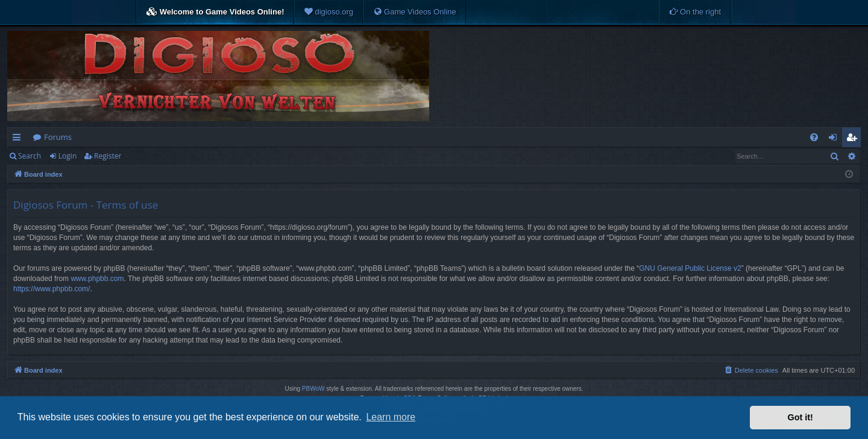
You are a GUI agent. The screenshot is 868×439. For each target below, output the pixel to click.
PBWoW (313, 389)
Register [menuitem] (854, 139)
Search (30, 156)
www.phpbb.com (97, 279)
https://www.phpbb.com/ (52, 289)
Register (108, 156)
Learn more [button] (391, 417)
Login (68, 156)
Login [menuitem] (835, 139)
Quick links (19, 139)
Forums (58, 137)
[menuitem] (329, 12)
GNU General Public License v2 (690, 268)
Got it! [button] (800, 417)
